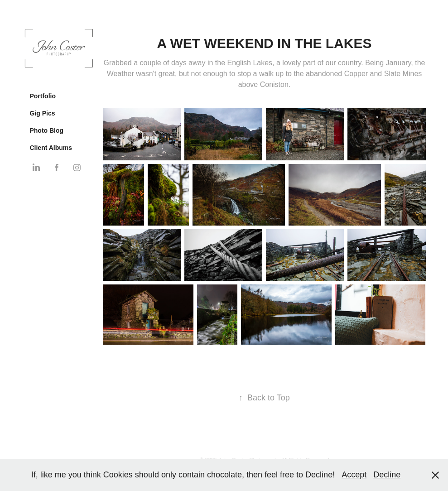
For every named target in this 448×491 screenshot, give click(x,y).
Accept (354, 475)
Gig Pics (42, 113)
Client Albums (51, 148)
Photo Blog (46, 130)
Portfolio (43, 96)
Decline (387, 475)
